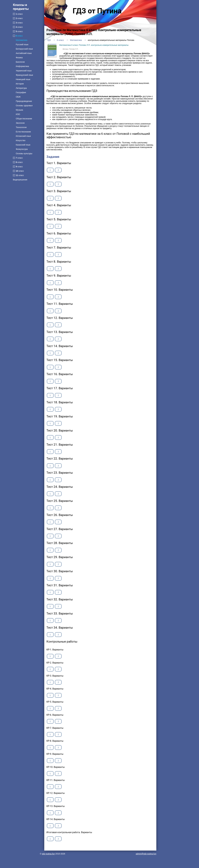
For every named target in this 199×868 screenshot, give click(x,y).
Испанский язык (23, 136)
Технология (21, 127)
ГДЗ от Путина (97, 11)
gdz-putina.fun (48, 854)
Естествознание (23, 132)
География (21, 92)
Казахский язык (23, 145)
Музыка (20, 110)
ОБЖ (18, 97)
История (20, 84)
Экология (20, 123)
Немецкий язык (23, 79)
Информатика (22, 66)
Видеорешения (20, 180)
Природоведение (24, 101)
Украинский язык (24, 71)
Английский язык (24, 53)
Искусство (21, 140)
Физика (19, 58)
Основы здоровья (24, 106)
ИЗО (18, 114)
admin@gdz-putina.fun (146, 854)
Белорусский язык (24, 49)
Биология (20, 62)
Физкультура (22, 149)
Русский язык (22, 44)
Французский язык (24, 75)
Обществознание (24, 119)
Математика (22, 40)
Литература (21, 88)
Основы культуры (24, 153)
